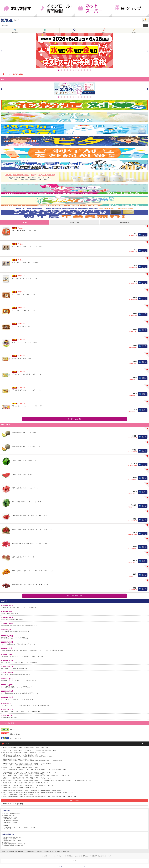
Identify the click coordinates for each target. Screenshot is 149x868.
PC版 (74, 861)
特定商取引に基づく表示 (104, 856)
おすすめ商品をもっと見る (75, 595)
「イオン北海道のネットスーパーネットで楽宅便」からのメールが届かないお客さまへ (74, 704)
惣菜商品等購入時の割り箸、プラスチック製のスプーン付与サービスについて (74, 655)
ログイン (145, 21)
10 (85, 70)
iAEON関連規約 (93, 856)
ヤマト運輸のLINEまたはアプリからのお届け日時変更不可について (74, 692)
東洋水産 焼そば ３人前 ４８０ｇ (22, 358)
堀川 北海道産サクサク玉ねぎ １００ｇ (23, 294)
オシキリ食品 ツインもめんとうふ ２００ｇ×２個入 (27, 246)
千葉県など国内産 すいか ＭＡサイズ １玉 (25, 460)
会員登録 (134, 32)
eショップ (130, 8)
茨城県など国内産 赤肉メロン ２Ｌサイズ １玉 (26, 447)
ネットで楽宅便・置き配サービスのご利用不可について (74, 686)
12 (90, 70)
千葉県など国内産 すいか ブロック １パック (25, 488)
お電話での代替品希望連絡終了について (74, 618)
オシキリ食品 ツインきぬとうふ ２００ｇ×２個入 (26, 262)
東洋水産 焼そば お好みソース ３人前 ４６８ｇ (26, 390)
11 (87, 70)
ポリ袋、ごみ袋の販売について (74, 612)
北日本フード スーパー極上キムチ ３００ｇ (25, 342)
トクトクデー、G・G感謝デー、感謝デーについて (74, 667)
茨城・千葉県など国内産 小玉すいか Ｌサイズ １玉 (27, 502)
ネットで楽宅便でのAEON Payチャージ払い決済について (74, 698)
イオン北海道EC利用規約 (81, 856)
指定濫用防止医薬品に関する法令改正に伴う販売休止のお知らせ (74, 625)
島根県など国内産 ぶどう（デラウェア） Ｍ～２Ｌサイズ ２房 (30, 585)
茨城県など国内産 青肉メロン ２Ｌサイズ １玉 (26, 433)
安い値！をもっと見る (75, 419)
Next (147, 51)
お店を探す (19, 8)
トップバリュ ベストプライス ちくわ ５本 (25, 278)
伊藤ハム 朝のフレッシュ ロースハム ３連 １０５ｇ (28, 406)
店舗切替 (74, 32)
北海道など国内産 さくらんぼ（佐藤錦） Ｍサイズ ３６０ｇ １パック (33, 529)
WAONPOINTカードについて (74, 716)
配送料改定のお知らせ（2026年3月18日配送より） (74, 637)
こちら (58, 851)
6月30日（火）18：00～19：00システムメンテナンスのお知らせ (74, 606)
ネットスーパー (93, 8)
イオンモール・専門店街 (56, 8)
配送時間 (104, 32)
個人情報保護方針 (69, 856)
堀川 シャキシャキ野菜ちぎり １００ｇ (23, 310)
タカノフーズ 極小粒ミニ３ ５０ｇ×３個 (24, 231)
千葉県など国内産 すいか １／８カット (23, 474)
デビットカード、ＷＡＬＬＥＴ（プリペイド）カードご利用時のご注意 (74, 710)
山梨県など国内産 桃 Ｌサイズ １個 (23, 557)
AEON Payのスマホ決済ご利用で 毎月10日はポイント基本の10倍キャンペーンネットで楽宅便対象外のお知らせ (74, 649)
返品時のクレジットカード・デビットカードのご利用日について (74, 680)
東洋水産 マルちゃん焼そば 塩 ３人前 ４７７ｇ (26, 374)
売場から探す (15, 32)
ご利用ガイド (45, 32)
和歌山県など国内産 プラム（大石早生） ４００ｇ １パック (29, 543)
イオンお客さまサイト (58, 856)
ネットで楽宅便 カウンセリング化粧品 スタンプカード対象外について (74, 661)
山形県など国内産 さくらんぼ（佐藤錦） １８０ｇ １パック (29, 516)
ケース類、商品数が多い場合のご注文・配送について (74, 674)
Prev (2, 51)
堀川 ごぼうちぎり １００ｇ (21, 326)
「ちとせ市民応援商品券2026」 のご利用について (74, 631)
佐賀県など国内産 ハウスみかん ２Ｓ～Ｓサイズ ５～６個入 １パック (33, 571)
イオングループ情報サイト (44, 856)
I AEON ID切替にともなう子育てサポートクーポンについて (74, 643)
